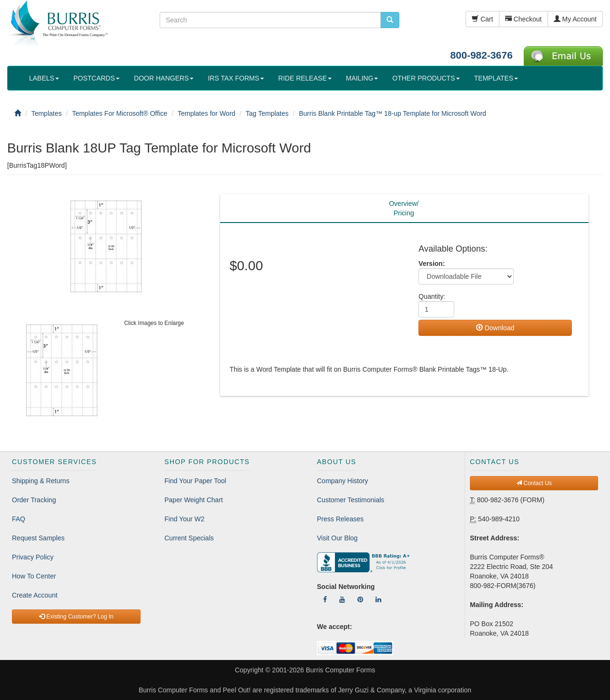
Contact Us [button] (534, 483)
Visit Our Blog (337, 538)
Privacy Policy (33, 557)
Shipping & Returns (41, 481)
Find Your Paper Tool (195, 481)
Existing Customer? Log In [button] (76, 617)
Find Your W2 (184, 519)
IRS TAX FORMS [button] (236, 78)
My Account (575, 19)
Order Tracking (34, 500)
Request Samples (38, 538)
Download (495, 328)
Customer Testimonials (351, 500)
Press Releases (340, 519)
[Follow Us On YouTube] (342, 599)
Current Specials (189, 538)
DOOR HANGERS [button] (164, 78)
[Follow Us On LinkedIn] (378, 599)
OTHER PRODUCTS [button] (426, 78)
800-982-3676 (482, 55)
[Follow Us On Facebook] (325, 599)
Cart (482, 19)
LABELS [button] (44, 78)
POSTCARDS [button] (97, 78)
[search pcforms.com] (390, 20)
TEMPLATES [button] (496, 78)
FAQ (19, 519)
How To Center (34, 576)
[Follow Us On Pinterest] (360, 599)
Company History (342, 481)
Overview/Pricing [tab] (404, 208)
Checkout (524, 19)
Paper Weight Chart (194, 500)
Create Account (35, 595)
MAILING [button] (362, 78)
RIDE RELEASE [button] (305, 78)
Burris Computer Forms (341, 670)
